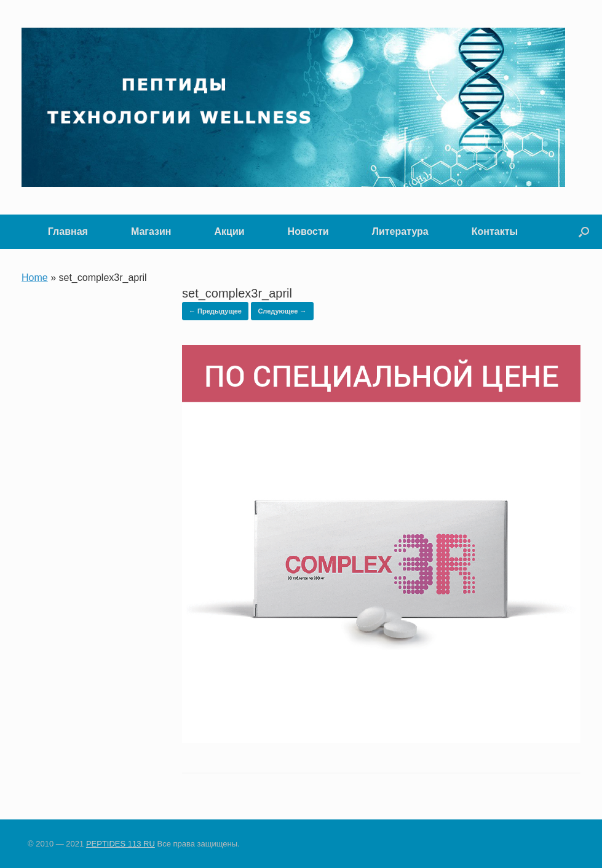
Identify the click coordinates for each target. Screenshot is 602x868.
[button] (584, 232)
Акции (230, 231)
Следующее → (282, 311)
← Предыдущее (215, 311)
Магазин (151, 231)
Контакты (495, 231)
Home (35, 278)
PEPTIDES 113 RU (121, 844)
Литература (400, 231)
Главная (68, 231)
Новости (308, 231)
